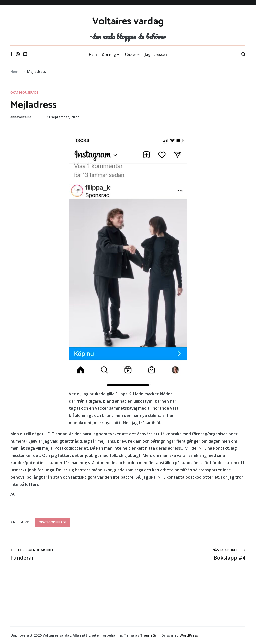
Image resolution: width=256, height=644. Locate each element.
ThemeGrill (150, 635)
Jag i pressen (156, 54)
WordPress (189, 635)
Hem (93, 54)
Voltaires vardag (128, 22)
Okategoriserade (24, 93)
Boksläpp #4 (187, 554)
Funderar (69, 554)
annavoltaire (21, 117)
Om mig (109, 54)
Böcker (130, 54)
